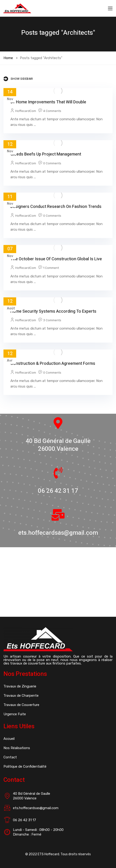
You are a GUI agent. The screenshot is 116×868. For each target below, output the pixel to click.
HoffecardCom (26, 111)
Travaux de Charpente (21, 696)
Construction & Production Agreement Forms (53, 364)
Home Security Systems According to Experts (53, 311)
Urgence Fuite (15, 714)
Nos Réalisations (17, 748)
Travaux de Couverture (21, 705)
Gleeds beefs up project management (46, 154)
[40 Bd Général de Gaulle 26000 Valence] (58, 582)
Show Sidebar (18, 79)
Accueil (9, 739)
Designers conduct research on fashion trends (56, 207)
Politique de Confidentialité (25, 766)
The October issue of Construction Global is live (56, 259)
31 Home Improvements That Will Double (48, 102)
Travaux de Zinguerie (20, 686)
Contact (10, 757)
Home (8, 58)
